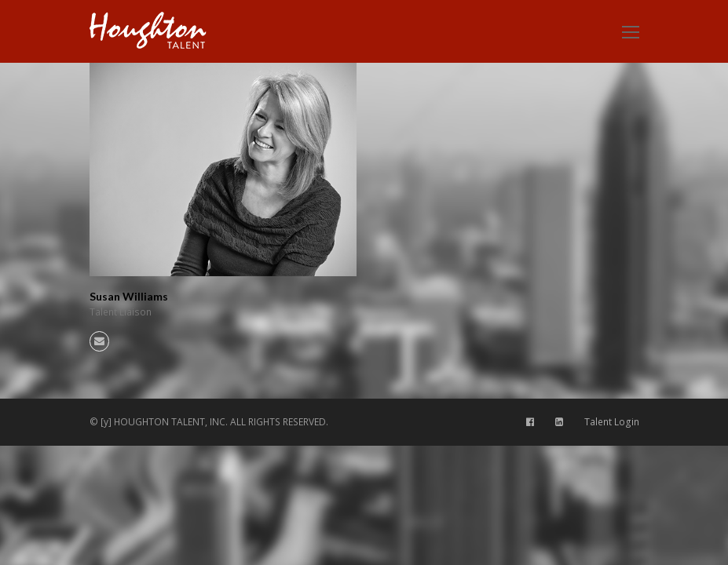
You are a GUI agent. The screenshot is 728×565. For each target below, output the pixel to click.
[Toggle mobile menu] (631, 31)
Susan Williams (129, 296)
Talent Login (612, 422)
